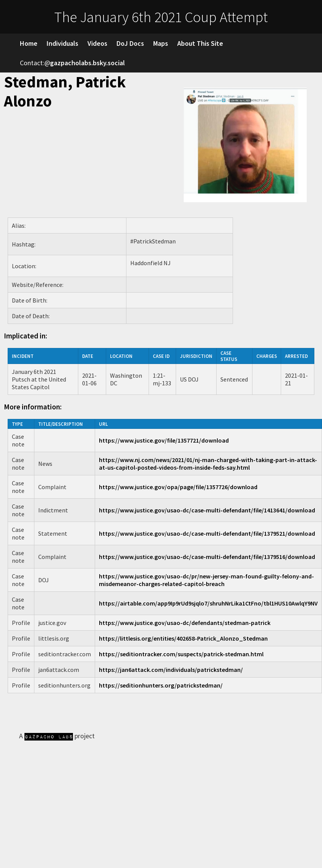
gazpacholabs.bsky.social (87, 63)
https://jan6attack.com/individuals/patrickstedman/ (171, 670)
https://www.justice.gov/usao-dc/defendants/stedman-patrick (185, 623)
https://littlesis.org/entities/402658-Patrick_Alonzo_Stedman (183, 638)
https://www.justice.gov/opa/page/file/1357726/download (178, 487)
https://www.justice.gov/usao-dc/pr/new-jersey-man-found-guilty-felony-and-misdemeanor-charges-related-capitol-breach (206, 580)
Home (29, 43)
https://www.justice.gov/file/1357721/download (164, 440)
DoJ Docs (130, 43)
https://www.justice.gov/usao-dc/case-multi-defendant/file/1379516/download (207, 557)
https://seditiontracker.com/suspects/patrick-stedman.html (181, 654)
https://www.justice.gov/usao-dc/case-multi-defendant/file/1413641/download (207, 510)
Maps (161, 43)
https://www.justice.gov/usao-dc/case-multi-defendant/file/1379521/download (207, 533)
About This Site (200, 43)
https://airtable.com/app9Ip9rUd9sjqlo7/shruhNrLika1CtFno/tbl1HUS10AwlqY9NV (208, 603)
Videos (97, 43)
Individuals (62, 43)
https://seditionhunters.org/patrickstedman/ (161, 685)
